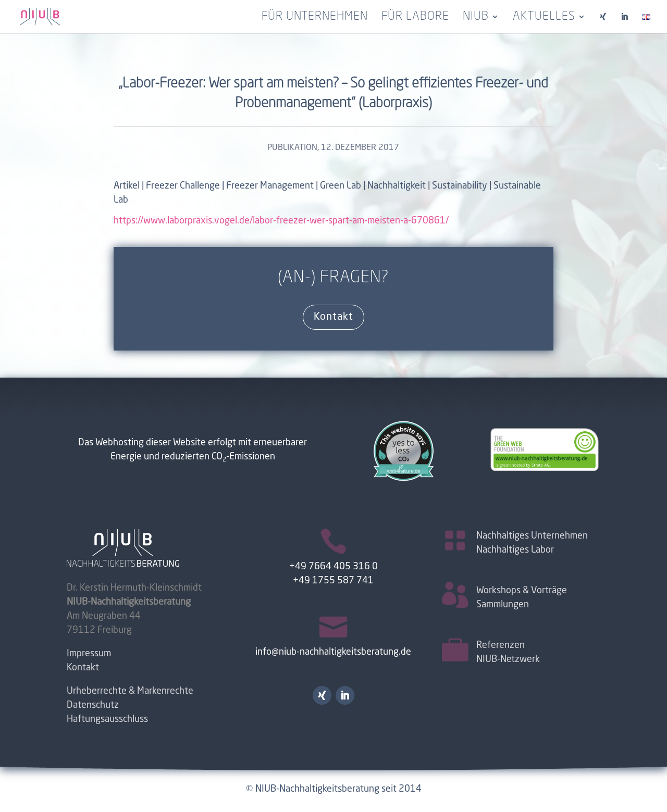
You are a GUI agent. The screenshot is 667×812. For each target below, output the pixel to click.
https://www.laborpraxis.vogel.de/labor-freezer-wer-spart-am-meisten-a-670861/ (281, 221)
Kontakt (333, 317)
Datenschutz (93, 705)
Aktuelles (544, 18)
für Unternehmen (315, 18)
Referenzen (501, 645)
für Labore (415, 18)
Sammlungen (503, 605)
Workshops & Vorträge (522, 591)
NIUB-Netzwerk (508, 659)
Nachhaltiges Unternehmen (532, 536)
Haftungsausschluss (107, 719)
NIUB (476, 18)
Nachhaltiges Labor (515, 550)
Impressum (89, 654)
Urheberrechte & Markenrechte (130, 691)
